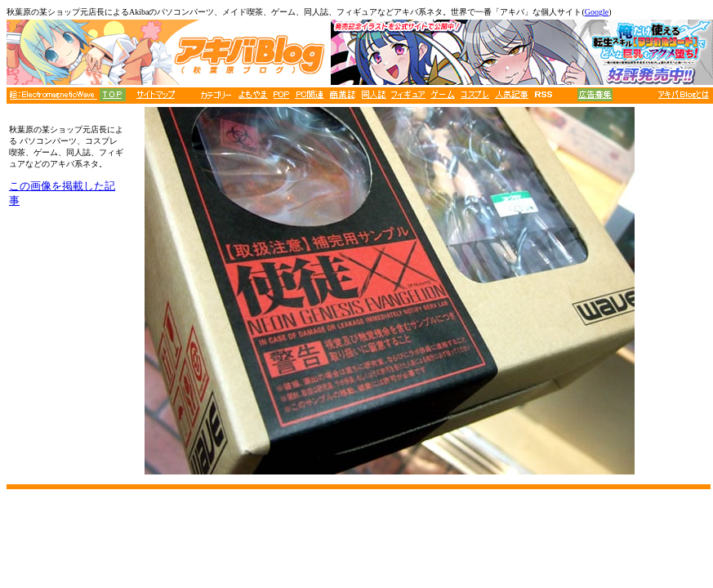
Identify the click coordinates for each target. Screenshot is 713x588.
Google (597, 12)
